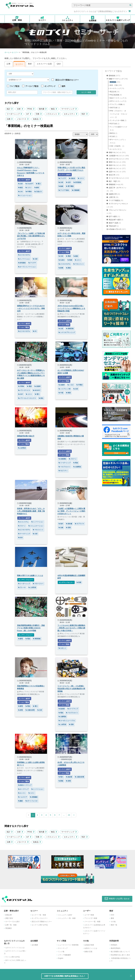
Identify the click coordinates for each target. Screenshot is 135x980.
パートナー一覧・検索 (92, 922)
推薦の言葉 (88, 952)
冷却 (61, 256)
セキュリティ (71, 114)
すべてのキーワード (114, 229)
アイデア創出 (64, 190)
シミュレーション (25, 195)
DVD (112, 915)
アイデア (62, 178)
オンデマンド (50, 86)
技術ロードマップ (25, 785)
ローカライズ (114, 149)
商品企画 (113, 92)
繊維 (21, 801)
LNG (21, 192)
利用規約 (114, 945)
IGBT (21, 394)
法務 (10, 119)
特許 (85, 114)
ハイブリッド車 (65, 389)
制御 (70, 260)
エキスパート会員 (44, 64)
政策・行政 (114, 85)
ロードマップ (73, 709)
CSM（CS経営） (116, 146)
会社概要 (35, 945)
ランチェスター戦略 (117, 120)
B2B (20, 538)
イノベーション (24, 259)
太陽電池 (77, 467)
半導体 (29, 192)
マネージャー (38, 584)
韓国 (68, 393)
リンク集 (61, 952)
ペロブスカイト (65, 467)
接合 (41, 398)
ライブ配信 (15, 86)
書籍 (112, 918)
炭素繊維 (34, 797)
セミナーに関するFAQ (40, 925)
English (61, 958)
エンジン (22, 793)
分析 (20, 109)
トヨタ (71, 385)
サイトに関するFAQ (13, 957)
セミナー (15, 52)
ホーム (7, 52)
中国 (61, 393)
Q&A (59, 64)
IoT (29, 114)
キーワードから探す (13, 922)
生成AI (62, 260)
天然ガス (38, 192)
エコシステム (23, 522)
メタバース (23, 119)
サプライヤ (79, 524)
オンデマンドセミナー (26, 580)
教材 (30, 64)
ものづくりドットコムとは (15, 948)
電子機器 (70, 186)
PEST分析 (113, 124)
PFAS (31, 109)
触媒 (61, 186)
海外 (61, 524)
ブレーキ (22, 587)
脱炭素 (62, 709)
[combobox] (57, 92)
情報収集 (70, 329)
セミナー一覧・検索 (39, 915)
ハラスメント (53, 114)
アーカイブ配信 (32, 86)
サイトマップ (63, 948)
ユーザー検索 (89, 915)
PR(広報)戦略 (115, 95)
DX (35, 331)
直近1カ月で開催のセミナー (67, 80)
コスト (29, 188)
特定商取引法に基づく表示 (120, 955)
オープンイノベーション (27, 267)
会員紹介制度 (89, 945)
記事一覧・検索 (11, 925)
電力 (38, 184)
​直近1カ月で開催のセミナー (42, 922)
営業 (68, 528)
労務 (39, 114)
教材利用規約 (116, 948)
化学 (68, 182)
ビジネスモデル (24, 255)
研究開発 (77, 182)
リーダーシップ (14, 114)
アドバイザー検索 (91, 918)
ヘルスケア (23, 797)
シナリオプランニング (67, 332)
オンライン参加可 (24, 180)
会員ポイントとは (91, 948)
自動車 (38, 386)
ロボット (62, 648)
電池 (76, 463)
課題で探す (9, 918)
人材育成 (22, 448)
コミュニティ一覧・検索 (67, 918)
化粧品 (37, 119)
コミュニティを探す (65, 915)
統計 (10, 109)
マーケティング (69, 109)
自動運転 (62, 459)
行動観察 (76, 190)
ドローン (73, 459)
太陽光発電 (30, 710)
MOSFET (37, 390)
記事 (9, 64)
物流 (54, 109)
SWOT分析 (114, 108)
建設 (76, 256)
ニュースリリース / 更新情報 (68, 945)
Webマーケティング (117, 98)
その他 (113, 922)
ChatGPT (29, 184)
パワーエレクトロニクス (27, 398)
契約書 (43, 109)
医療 (79, 582)
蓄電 (61, 268)
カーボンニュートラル (67, 721)
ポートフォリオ (32, 801)
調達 (68, 268)
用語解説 (9, 928)
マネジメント (79, 264)
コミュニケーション (36, 526)
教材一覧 (114, 925)
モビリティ (63, 471)
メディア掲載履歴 (64, 955)
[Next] (74, 815)
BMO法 (112, 133)
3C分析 (112, 136)
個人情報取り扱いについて (120, 952)
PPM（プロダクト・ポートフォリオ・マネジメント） (118, 114)
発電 (21, 710)
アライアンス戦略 (116, 104)
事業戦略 (37, 639)
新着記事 (9, 915)
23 (69, 815)
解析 (37, 188)
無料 (63, 86)
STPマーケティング (117, 101)
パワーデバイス (24, 390)
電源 (68, 256)
